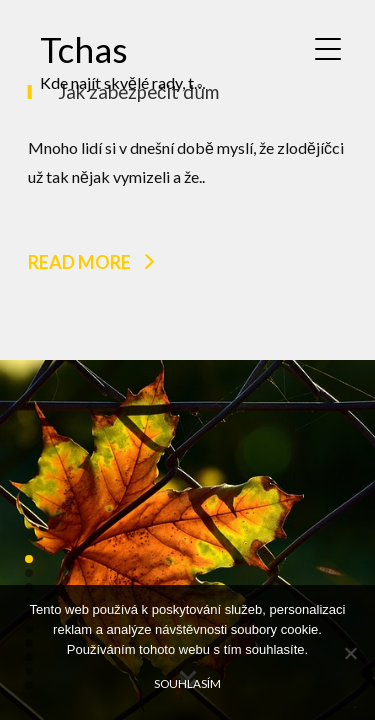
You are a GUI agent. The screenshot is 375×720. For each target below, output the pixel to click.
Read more (79, 261)
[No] (350, 653)
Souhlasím (187, 683)
